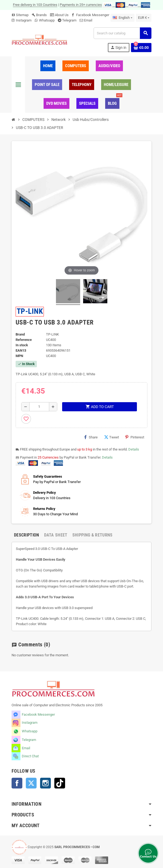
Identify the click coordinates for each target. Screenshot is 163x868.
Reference (24, 340)
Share (91, 437)
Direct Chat (30, 756)
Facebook (17, 783)
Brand (20, 334)
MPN (19, 356)
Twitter (31, 783)
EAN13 (21, 350)
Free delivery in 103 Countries (35, 5)
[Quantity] (39, 407)
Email (88, 20)
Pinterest (135, 437)
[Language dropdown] (122, 18)
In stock (22, 345)
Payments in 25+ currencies (81, 5)
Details (134, 449)
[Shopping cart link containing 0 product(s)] (141, 48)
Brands (39, 15)
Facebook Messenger (93, 15)
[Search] (122, 33)
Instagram (24, 20)
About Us (59, 15)
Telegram (69, 20)
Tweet (111, 437)
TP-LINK (30, 311)
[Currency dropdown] (144, 18)
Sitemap (20, 15)
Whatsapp (47, 20)
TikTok (60, 783)
